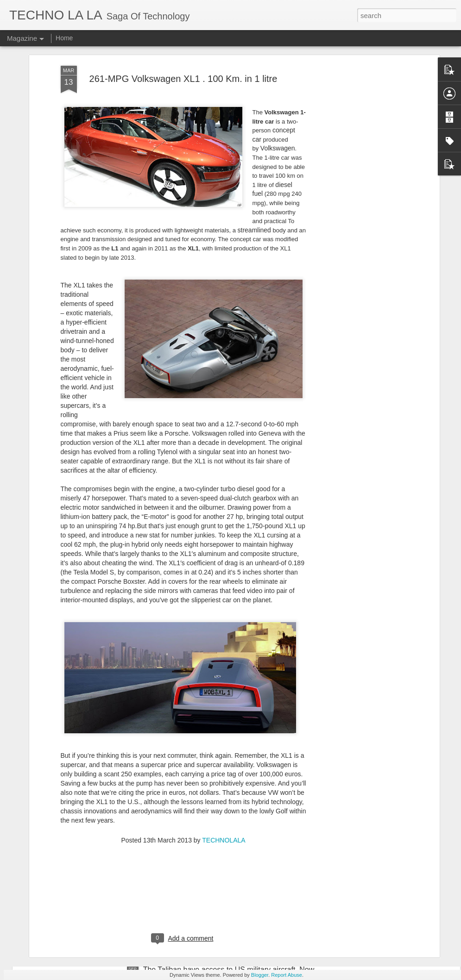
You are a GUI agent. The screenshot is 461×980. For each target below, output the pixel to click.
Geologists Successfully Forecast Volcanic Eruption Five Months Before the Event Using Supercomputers (231, 869)
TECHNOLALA (224, 740)
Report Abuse (287, 975)
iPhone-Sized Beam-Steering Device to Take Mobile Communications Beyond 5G (228, 764)
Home (64, 38)
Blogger (260, 975)
